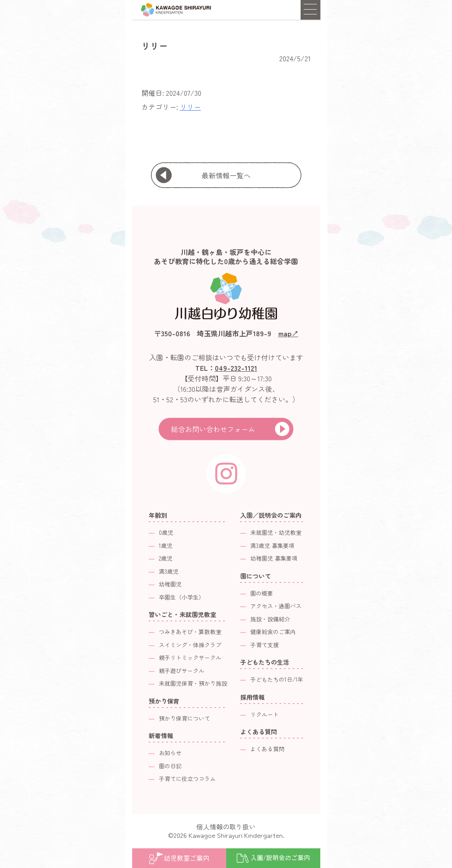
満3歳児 (169, 571)
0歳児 (166, 532)
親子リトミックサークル (190, 657)
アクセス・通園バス (276, 606)
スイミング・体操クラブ (190, 645)
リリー (190, 107)
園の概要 (262, 593)
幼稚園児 (170, 584)
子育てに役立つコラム (187, 779)
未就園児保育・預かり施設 (193, 683)
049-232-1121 (236, 368)
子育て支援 (265, 645)
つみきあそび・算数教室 (190, 632)
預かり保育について (184, 718)
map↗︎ (288, 333)
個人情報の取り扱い (226, 827)
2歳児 (166, 558)
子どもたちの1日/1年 (277, 679)
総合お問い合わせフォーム (213, 429)
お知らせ (170, 753)
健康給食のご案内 (273, 632)
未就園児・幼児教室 (276, 532)
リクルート (265, 714)
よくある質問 (267, 749)
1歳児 (166, 546)
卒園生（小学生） (182, 597)
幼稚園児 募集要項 (274, 558)
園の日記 (170, 766)
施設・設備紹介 (270, 619)
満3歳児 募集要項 (272, 546)
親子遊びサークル (182, 671)
